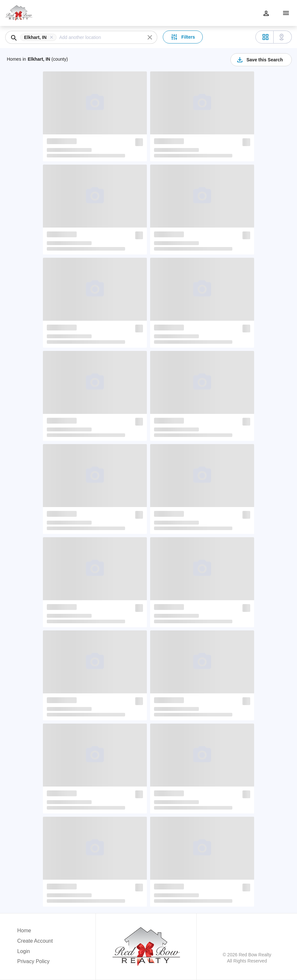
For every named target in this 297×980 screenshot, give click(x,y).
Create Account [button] (35, 941)
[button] (40, 37)
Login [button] (24, 951)
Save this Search (259, 60)
